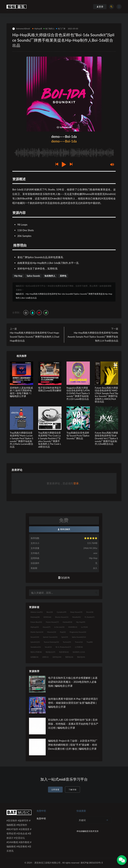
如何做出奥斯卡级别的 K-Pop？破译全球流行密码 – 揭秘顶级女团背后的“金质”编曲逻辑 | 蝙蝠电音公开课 (73, 703)
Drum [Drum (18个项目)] (90, 612)
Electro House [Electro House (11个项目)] (62, 617)
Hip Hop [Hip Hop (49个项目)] (81, 622)
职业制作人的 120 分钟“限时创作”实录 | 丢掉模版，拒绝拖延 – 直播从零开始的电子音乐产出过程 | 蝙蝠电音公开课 (73, 724)
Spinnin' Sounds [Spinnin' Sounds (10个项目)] (50, 637)
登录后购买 (64, 529)
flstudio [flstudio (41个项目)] (76, 617)
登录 (76, 483)
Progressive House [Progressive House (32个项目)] (78, 632)
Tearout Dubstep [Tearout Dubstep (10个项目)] (51, 642)
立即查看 (55, 790)
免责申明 (41, 818)
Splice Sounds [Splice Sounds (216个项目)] (79, 637)
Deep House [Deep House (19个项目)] (76, 612)
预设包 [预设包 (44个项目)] (81, 657)
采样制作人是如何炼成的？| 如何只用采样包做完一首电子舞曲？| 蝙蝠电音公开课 (21, 392)
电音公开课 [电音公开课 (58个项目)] (36, 652)
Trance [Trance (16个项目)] (79, 642)
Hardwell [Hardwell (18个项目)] (67, 622)
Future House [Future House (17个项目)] (52, 622)
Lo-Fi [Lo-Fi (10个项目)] (84, 627)
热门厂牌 (61, 29)
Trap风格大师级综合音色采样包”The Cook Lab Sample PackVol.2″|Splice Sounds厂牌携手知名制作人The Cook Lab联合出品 (50, 440)
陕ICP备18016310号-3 (92, 863)
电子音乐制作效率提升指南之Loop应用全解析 (50, 389)
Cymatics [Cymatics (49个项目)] (61, 612)
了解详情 (72, 790)
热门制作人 (49, 29)
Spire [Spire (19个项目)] (65, 637)
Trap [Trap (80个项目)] (90, 642)
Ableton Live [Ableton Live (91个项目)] (36, 612)
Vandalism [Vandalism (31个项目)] (36, 647)
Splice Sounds (33, 276)
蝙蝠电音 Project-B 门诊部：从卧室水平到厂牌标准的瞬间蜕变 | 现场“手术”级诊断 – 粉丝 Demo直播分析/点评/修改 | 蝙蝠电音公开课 (73, 745)
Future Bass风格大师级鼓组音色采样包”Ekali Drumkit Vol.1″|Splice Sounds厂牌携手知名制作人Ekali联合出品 (106, 438)
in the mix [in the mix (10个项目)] (59, 627)
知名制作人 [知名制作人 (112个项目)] (79, 652)
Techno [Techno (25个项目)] (67, 642)
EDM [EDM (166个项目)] (47, 617)
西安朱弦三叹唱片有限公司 (47, 863)
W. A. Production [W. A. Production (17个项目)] (63, 647)
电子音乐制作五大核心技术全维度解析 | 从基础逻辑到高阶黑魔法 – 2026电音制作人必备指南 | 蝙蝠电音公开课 (73, 682)
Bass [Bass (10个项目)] (50, 612)
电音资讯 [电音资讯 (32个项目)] (64, 652)
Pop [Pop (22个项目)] (63, 632)
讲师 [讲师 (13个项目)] (45, 657)
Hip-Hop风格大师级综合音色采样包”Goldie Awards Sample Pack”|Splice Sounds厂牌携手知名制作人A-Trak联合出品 (93, 337)
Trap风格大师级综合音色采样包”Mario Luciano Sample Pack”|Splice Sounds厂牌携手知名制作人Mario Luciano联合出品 (21, 440)
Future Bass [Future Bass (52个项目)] (36, 622)
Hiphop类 (37, 29)
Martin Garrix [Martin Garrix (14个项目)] (37, 632)
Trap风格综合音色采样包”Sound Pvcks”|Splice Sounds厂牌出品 (78, 435)
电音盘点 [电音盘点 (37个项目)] (50, 652)
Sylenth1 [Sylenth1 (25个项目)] (35, 642)
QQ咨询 (64, 578)
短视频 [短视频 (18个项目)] (34, 657)
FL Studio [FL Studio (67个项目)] (89, 617)
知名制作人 (50, 276)
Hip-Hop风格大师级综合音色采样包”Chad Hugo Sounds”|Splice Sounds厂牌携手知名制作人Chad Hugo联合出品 (34, 337)
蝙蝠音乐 (20, 294)
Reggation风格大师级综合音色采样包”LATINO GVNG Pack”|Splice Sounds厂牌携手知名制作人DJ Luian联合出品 (78, 393)
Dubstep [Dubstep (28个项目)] (35, 617)
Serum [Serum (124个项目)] (35, 637)
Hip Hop (18, 276)
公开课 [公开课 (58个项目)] (79, 647)
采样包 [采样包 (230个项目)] (57, 657)
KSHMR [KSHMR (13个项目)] (73, 627)
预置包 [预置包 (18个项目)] (69, 657)
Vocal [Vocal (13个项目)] (48, 647)
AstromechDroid (21, 29)
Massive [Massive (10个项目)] (52, 632)
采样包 (63, 276)
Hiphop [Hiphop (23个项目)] (35, 627)
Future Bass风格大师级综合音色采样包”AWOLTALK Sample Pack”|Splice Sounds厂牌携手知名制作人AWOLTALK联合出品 (106, 395)
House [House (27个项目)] (47, 627)
